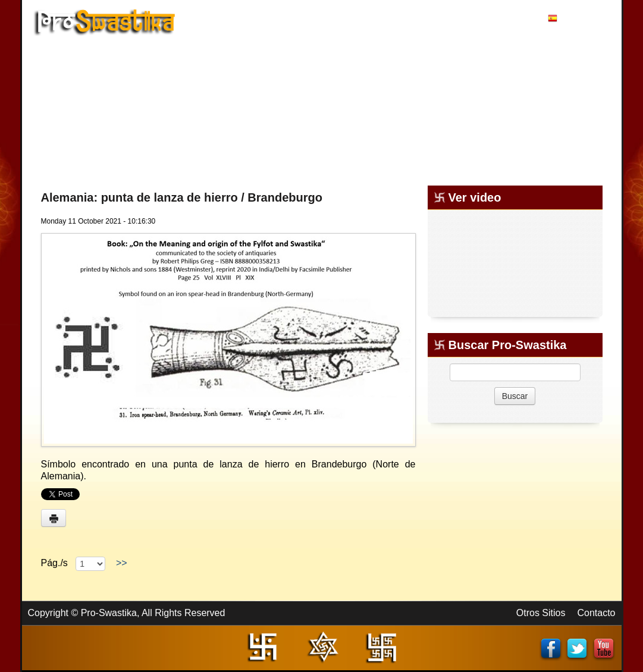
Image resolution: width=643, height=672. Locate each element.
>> (121, 563)
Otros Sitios (541, 613)
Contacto (596, 613)
